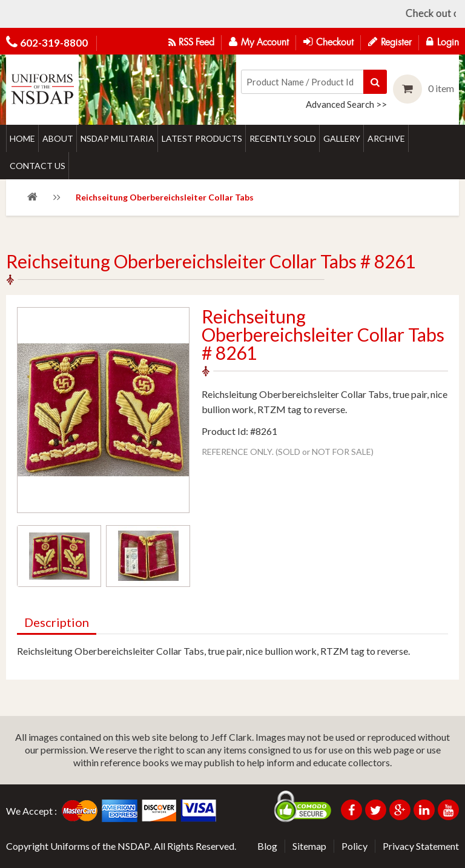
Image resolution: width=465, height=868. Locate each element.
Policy (355, 846)
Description (57, 622)
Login (443, 42)
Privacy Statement (421, 846)
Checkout (328, 42)
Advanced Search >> (346, 104)
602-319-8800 (54, 43)
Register (390, 42)
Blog (267, 846)
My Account (259, 42)
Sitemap (309, 846)
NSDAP (134, 846)
